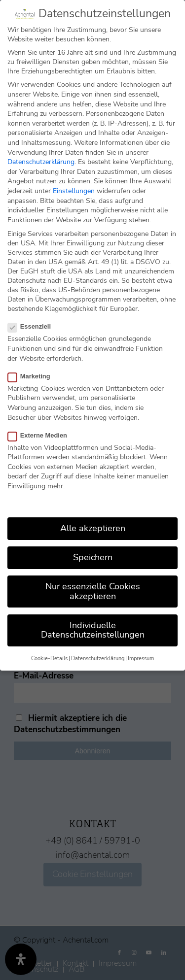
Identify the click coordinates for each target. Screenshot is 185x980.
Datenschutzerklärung (41, 161)
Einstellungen (74, 190)
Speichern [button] (93, 557)
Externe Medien (41, 435)
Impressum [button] (141, 658)
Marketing (33, 376)
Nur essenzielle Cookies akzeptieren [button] (93, 591)
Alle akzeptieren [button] (93, 528)
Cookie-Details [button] (49, 658)
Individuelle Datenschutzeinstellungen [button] (93, 630)
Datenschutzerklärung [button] (98, 658)
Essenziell (33, 326)
